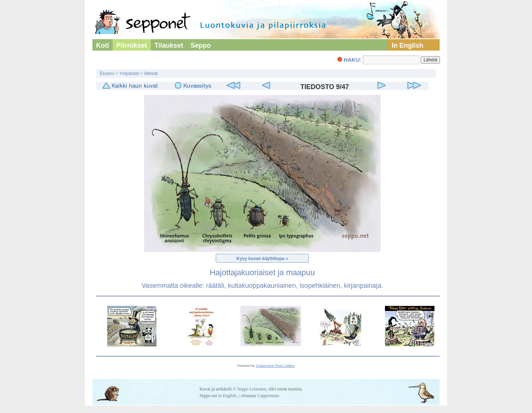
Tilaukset (169, 45)
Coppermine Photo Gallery (275, 366)
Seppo (201, 45)
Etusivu (107, 74)
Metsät (151, 74)
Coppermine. (269, 396)
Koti (103, 45)
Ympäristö (129, 74)
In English (407, 45)
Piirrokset (132, 45)
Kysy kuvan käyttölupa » (262, 259)
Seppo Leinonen (252, 389)
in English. (228, 396)
